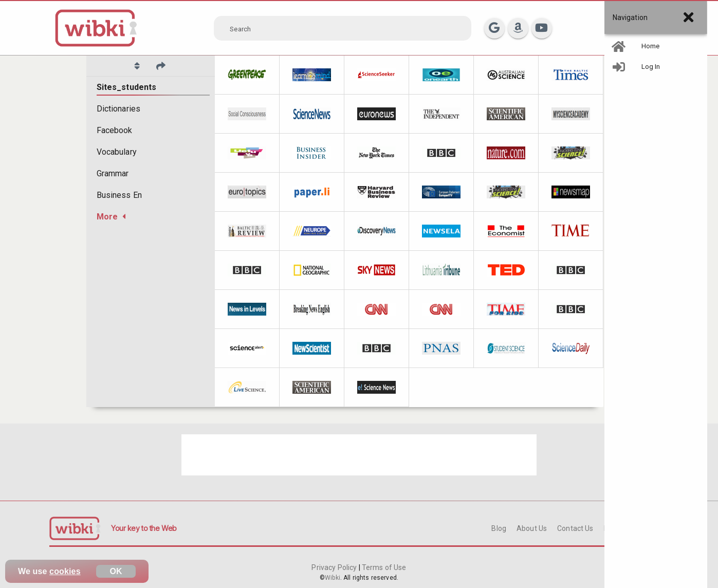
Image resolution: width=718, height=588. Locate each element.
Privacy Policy (335, 567)
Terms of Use (383, 567)
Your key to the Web (144, 528)
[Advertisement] (359, 455)
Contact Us (575, 528)
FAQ (611, 528)
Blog (499, 528)
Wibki (333, 578)
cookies (65, 571)
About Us (532, 528)
